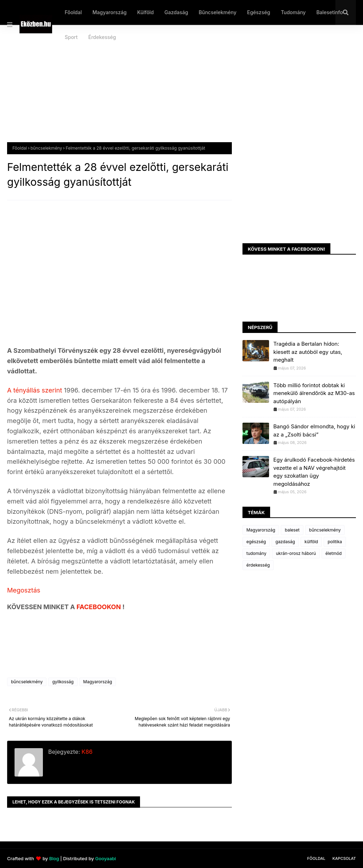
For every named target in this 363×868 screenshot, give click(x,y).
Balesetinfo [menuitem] (330, 12)
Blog (54, 858)
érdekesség (258, 565)
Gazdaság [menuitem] (176, 12)
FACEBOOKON (100, 607)
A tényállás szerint (35, 390)
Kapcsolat (344, 858)
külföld (311, 542)
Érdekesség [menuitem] (102, 37)
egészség (256, 542)
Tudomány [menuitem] (293, 12)
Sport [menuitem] (71, 37)
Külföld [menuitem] (146, 12)
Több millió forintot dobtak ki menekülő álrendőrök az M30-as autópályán (314, 393)
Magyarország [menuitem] (110, 12)
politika (335, 542)
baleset (292, 530)
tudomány (256, 553)
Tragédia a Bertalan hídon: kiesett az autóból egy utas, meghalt (308, 352)
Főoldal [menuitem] (73, 12)
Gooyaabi (105, 858)
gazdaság (285, 542)
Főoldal (20, 148)
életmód (334, 553)
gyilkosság (63, 682)
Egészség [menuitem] (259, 12)
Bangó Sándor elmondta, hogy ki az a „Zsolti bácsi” (314, 430)
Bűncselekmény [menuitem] (218, 12)
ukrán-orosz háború (296, 553)
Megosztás (24, 590)
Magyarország (98, 682)
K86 (86, 752)
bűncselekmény (46, 148)
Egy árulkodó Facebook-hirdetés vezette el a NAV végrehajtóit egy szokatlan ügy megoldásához (314, 472)
